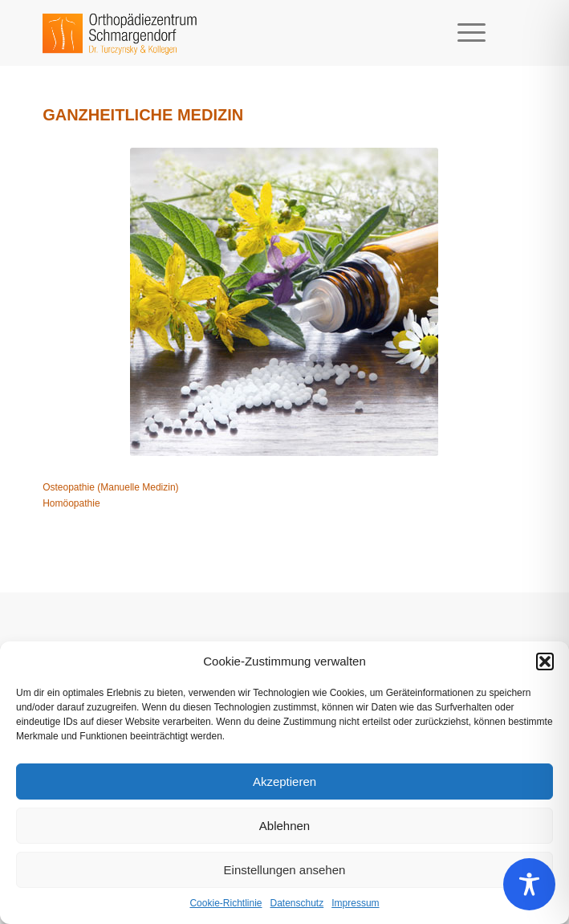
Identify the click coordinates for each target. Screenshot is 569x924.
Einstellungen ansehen (285, 870)
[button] (545, 661)
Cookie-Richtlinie (226, 903)
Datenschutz (297, 903)
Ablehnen (284, 826)
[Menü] (463, 33)
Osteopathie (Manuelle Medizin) (110, 487)
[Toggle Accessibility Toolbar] (529, 884)
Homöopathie (71, 503)
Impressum (355, 903)
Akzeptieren (284, 782)
